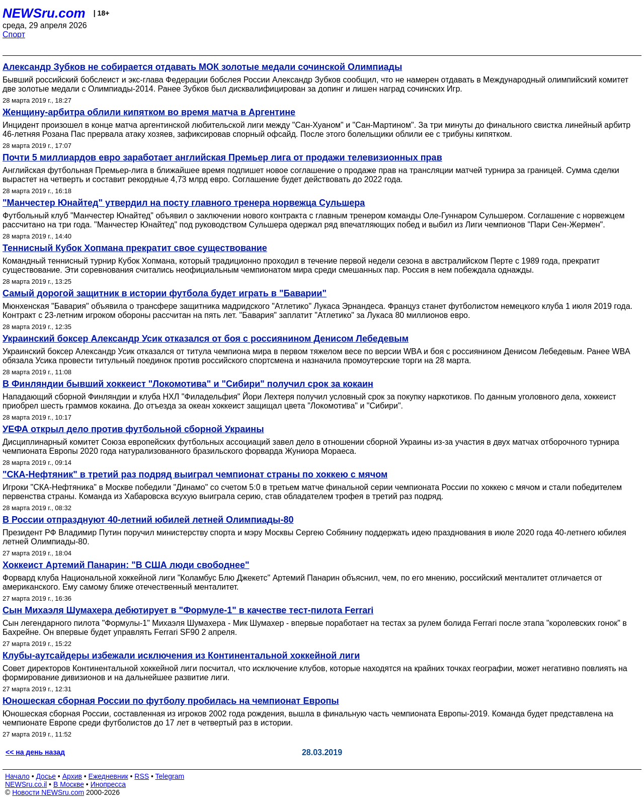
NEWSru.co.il (26, 784)
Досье (46, 776)
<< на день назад (35, 752)
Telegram (170, 776)
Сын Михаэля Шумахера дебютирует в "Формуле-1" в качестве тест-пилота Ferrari (188, 610)
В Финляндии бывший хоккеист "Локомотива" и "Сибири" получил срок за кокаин (188, 384)
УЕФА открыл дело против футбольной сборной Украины (133, 429)
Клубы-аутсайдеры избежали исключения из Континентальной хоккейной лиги (181, 656)
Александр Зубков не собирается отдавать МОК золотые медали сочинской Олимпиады (202, 67)
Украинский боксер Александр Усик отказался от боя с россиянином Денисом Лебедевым (206, 339)
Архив (72, 776)
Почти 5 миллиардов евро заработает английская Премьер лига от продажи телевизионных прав (222, 157)
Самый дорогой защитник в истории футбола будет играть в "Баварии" (165, 293)
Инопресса (108, 784)
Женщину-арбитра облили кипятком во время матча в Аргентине (149, 112)
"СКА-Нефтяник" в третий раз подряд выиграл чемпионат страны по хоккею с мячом (195, 474)
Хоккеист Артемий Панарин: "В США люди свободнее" (126, 565)
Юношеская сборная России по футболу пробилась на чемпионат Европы (171, 701)
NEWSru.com (44, 13)
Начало (17, 776)
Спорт (14, 34)
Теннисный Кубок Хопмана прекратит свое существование (135, 248)
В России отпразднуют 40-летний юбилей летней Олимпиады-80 (148, 520)
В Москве (69, 784)
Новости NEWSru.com (48, 792)
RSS (142, 776)
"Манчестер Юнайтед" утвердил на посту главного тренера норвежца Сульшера (184, 203)
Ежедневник (108, 776)
